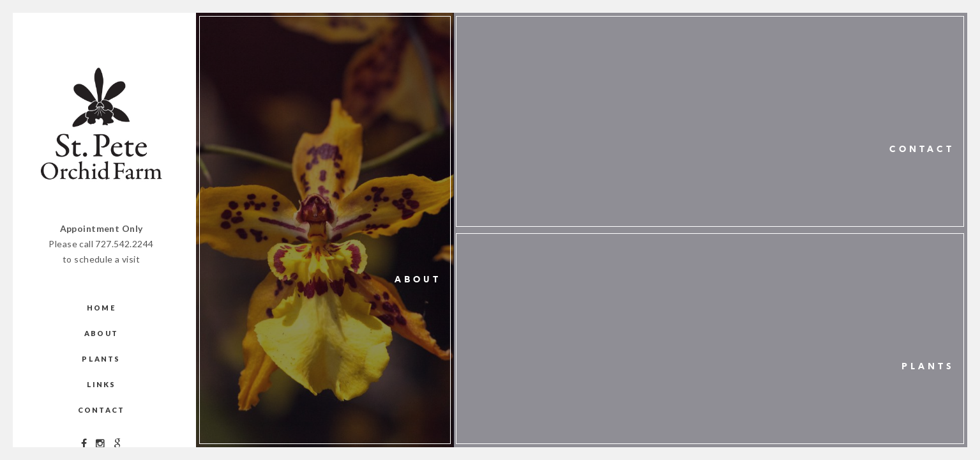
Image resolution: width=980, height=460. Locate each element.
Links (102, 384)
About (101, 333)
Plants (101, 359)
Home (101, 308)
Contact (101, 410)
